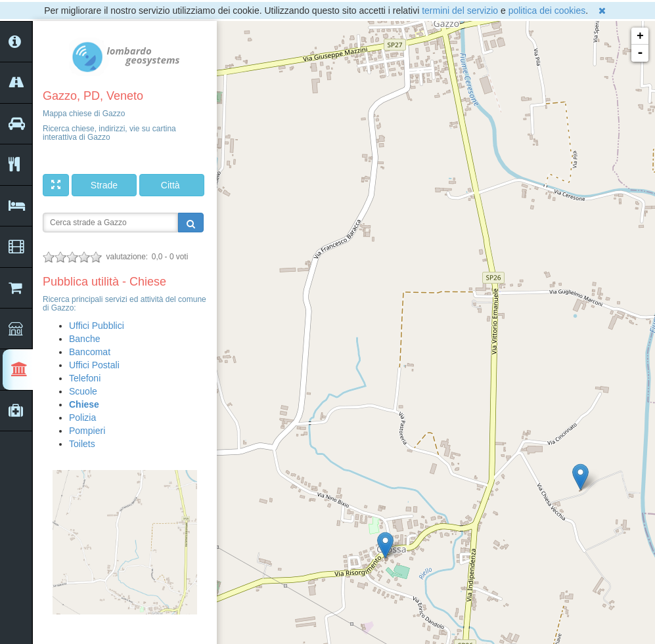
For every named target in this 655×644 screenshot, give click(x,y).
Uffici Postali (94, 365)
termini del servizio (460, 11)
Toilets (82, 444)
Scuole (83, 391)
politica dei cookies (547, 11)
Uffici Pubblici (97, 326)
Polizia (82, 418)
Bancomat (90, 352)
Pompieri (87, 431)
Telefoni (85, 378)
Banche (84, 339)
